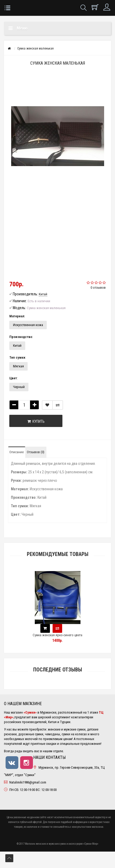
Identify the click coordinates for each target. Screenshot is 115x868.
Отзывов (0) (36, 452)
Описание (16, 452)
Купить (36, 421)
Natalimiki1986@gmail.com (28, 782)
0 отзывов (98, 288)
